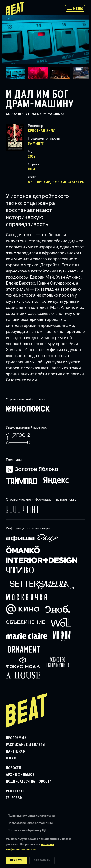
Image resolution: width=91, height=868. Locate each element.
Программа (16, 738)
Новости (13, 768)
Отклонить (42, 860)
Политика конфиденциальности (31, 816)
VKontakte (15, 791)
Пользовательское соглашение (30, 823)
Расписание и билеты (26, 745)
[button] (39, 73)
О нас (11, 758)
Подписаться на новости (29, 781)
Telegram (14, 798)
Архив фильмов (20, 775)
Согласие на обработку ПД (27, 830)
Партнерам (16, 751)
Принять (16, 860)
